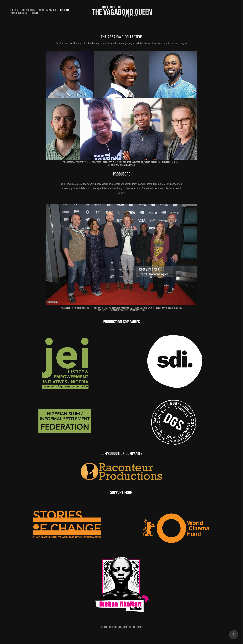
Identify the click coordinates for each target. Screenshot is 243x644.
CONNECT (35, 13)
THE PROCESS (28, 10)
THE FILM (14, 10)
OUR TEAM (64, 10)
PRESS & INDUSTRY (18, 13)
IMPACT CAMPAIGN (47, 10)
